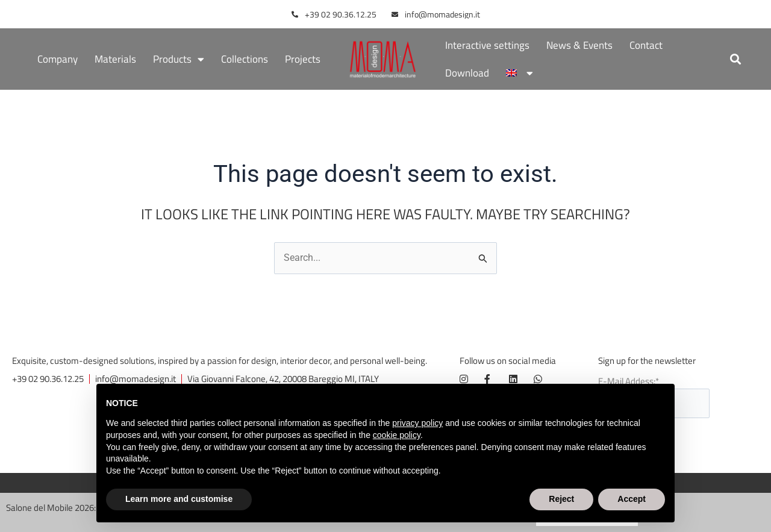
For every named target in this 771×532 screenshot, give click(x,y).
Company (58, 59)
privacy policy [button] (417, 423)
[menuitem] (519, 73)
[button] (736, 59)
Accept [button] (632, 499)
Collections (245, 59)
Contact (646, 45)
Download (467, 73)
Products (179, 59)
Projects (303, 59)
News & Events (579, 45)
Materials (115, 59)
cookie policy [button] (397, 435)
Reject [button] (561, 499)
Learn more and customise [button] (179, 499)
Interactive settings (487, 45)
